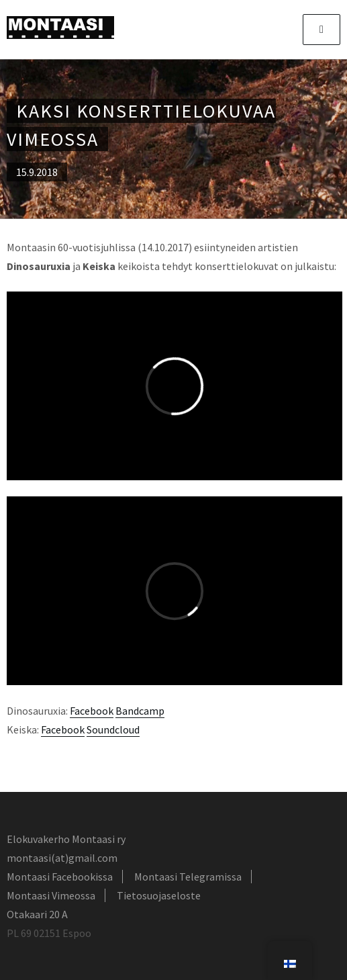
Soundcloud (113, 729)
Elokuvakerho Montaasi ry (66, 839)
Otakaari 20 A (37, 914)
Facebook (92, 711)
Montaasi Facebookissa (60, 877)
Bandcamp (140, 711)
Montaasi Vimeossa (51, 895)
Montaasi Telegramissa (188, 877)
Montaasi (60, 28)
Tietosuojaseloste (159, 895)
